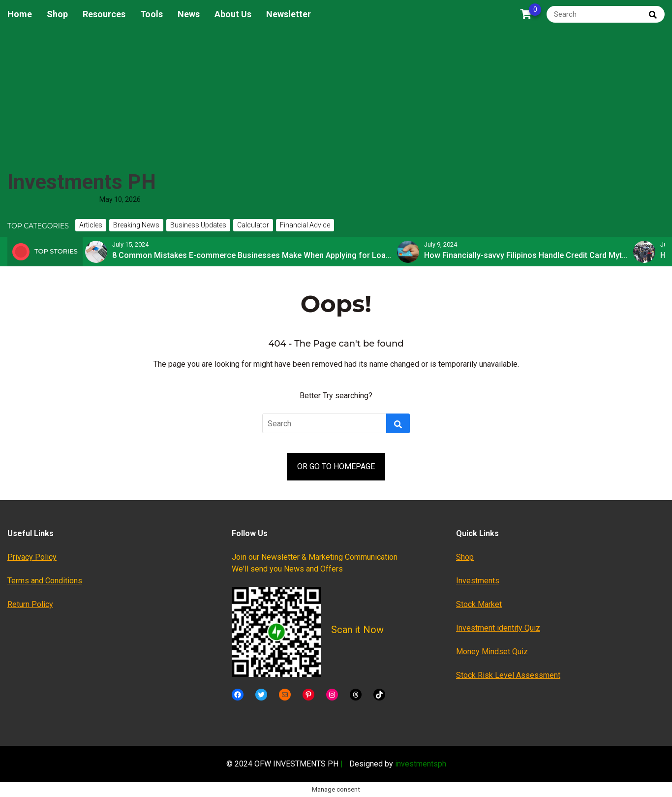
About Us (233, 14)
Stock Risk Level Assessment (508, 675)
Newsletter (289, 14)
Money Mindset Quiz (492, 652)
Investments (478, 581)
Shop (57, 14)
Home (20, 14)
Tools (152, 14)
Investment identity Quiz (498, 628)
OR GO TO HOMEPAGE (336, 466)
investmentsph (421, 764)
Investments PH (82, 182)
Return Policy (30, 604)
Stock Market (479, 604)
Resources (104, 14)
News (189, 14)
